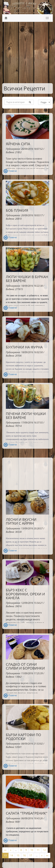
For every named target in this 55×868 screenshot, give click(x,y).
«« (5, 850)
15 (18, 855)
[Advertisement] (27, 53)
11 (38, 850)
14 (12, 855)
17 (31, 855)
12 (44, 850)
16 (24, 855)
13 (5, 855)
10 (32, 850)
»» (47, 855)
